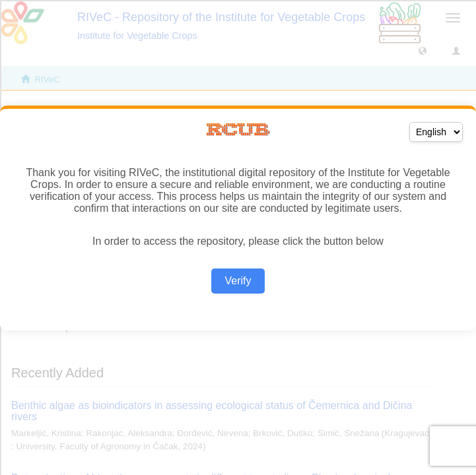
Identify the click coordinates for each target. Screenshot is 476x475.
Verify (238, 281)
